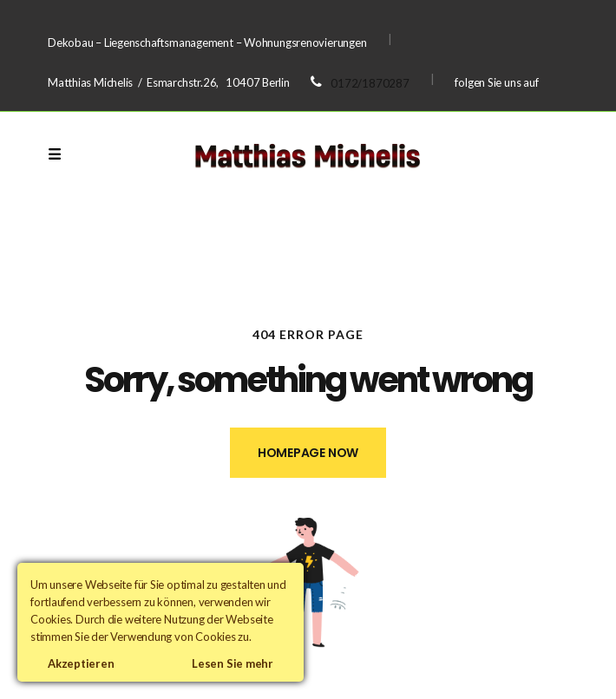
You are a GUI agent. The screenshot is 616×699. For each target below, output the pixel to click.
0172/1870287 (370, 83)
